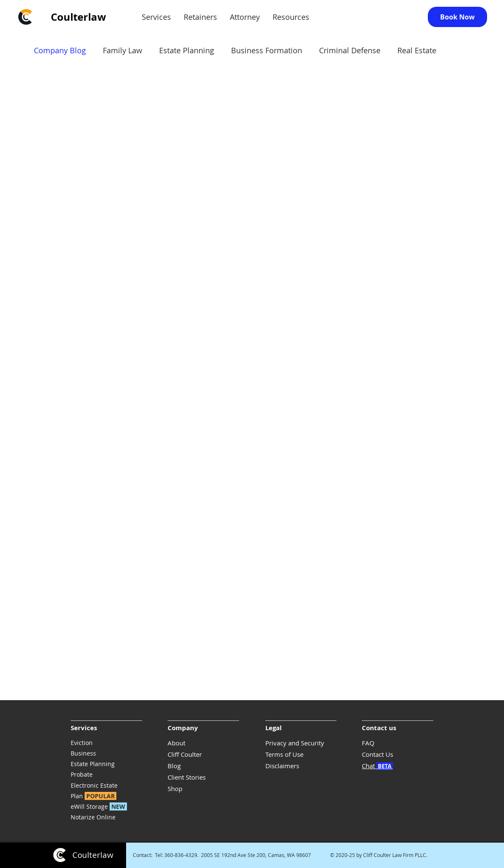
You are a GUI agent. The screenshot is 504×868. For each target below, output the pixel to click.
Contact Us (377, 754)
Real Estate (417, 50)
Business (83, 753)
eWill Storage (101, 806)
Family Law (123, 50)
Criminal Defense (350, 50)
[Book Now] (457, 17)
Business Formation (267, 50)
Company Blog (60, 50)
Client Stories (187, 777)
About (176, 743)
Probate (82, 774)
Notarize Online (93, 817)
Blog (174, 766)
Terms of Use (284, 754)
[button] (156, 17)
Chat (377, 766)
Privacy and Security (295, 743)
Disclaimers (282, 766)
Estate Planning (93, 764)
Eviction (82, 743)
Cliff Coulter (185, 754)
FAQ (368, 743)
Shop (175, 789)
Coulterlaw (78, 17)
